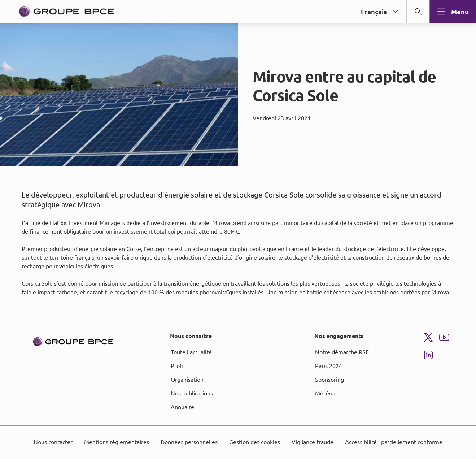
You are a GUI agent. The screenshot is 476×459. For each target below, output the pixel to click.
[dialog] (238, 229)
